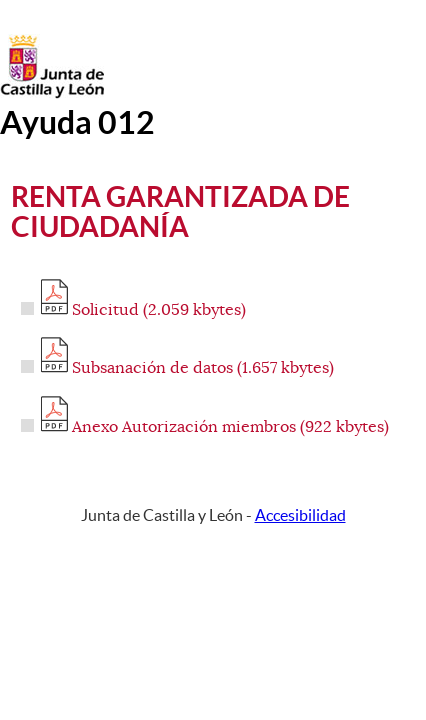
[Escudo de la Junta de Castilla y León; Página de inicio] (52, 94)
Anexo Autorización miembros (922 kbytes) (215, 427)
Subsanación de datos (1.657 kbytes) (187, 368)
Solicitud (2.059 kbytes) (143, 310)
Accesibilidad (300, 515)
